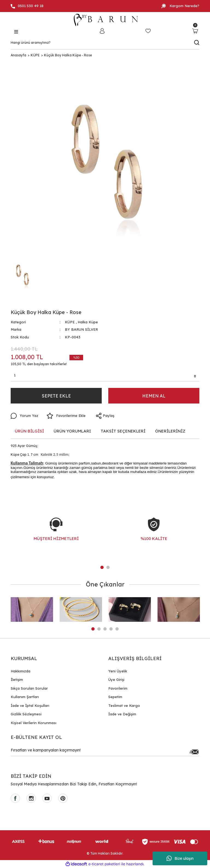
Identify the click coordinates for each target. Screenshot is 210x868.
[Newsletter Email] (105, 752)
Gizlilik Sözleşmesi (26, 714)
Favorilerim (118, 688)
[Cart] (195, 31)
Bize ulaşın (180, 858)
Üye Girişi (116, 680)
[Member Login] (102, 31)
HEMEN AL (154, 396)
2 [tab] (108, 567)
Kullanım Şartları (25, 697)
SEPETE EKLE (56, 396)
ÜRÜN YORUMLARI (72, 431)
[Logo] (105, 20)
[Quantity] (105, 376)
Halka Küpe (88, 322)
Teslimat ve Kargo (124, 706)
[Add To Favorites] (66, 416)
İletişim (17, 680)
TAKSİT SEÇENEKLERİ (123, 431)
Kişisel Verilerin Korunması (33, 723)
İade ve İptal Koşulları (30, 706)
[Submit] (194, 752)
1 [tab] (102, 567)
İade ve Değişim (122, 714)
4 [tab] (111, 629)
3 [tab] (105, 629)
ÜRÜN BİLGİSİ (29, 431)
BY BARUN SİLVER (81, 329)
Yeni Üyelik (118, 671)
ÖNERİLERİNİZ (170, 431)
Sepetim (115, 697)
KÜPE (70, 322)
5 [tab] (117, 629)
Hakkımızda (21, 671)
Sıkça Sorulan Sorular (29, 688)
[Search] (105, 43)
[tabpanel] (56, 535)
